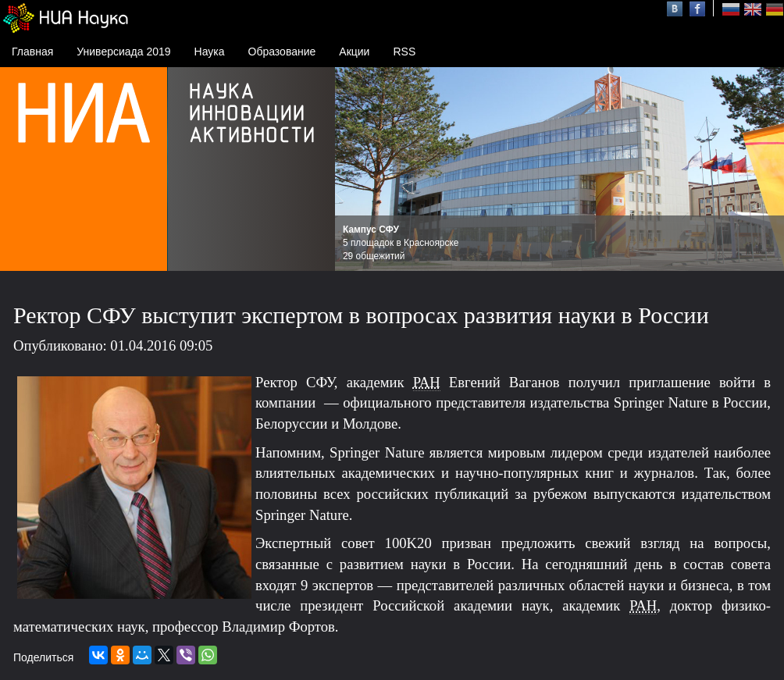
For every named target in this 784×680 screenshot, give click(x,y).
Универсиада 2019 (123, 52)
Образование (282, 52)
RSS (404, 52)
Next (764, 169)
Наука (210, 52)
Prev (355, 169)
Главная (32, 52)
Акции (354, 52)
